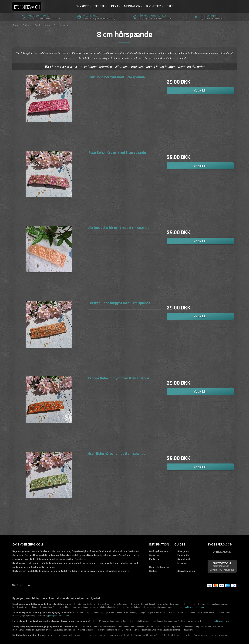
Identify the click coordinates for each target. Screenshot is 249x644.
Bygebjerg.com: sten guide (194, 607)
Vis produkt (200, 90)
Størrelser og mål (186, 571)
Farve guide (183, 555)
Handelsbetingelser (159, 567)
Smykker (83, 6)
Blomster (155, 6)
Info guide (183, 563)
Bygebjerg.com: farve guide (223, 621)
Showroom (155, 555)
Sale (170, 6)
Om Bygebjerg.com (159, 551)
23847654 (222, 552)
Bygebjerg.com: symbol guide (57, 616)
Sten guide (183, 551)
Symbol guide (184, 559)
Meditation (133, 6)
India (116, 6)
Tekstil (101, 6)
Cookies (153, 571)
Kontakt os (155, 559)
